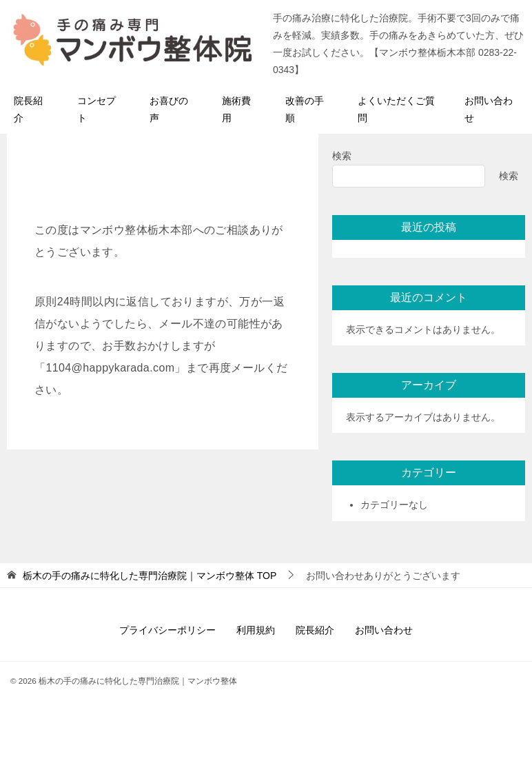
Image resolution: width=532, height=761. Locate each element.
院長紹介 (28, 109)
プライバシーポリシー (167, 630)
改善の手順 (305, 109)
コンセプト (96, 109)
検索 (342, 156)
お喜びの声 (169, 109)
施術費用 (236, 109)
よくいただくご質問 (396, 109)
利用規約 (256, 630)
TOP (150, 576)
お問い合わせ (489, 109)
